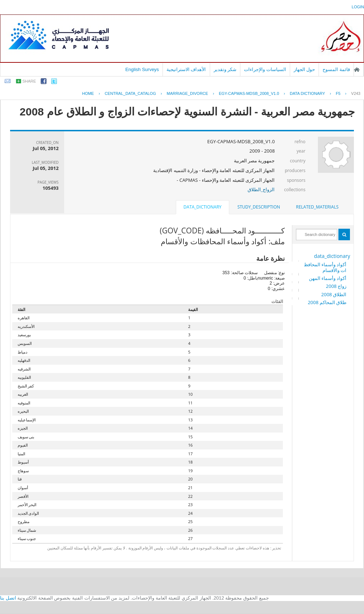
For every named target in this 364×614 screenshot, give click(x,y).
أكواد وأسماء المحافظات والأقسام (325, 267)
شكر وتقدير (225, 69)
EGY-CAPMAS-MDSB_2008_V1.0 (249, 93)
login (358, 7)
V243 (356, 93)
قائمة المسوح (336, 69)
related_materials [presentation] (317, 207)
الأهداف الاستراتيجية (186, 69)
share (29, 81)
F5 (338, 93)
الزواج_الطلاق (261, 189)
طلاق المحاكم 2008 (327, 302)
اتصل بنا (8, 598)
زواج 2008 (336, 286)
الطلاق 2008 (334, 294)
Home (88, 93)
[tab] (317, 207)
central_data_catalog (130, 93)
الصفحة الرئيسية (357, 70)
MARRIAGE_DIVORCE (187, 93)
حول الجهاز (305, 69)
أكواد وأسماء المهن (328, 278)
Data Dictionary (307, 93)
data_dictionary (332, 256)
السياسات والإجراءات (265, 69)
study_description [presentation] (259, 207)
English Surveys (142, 69)
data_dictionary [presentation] (202, 207)
